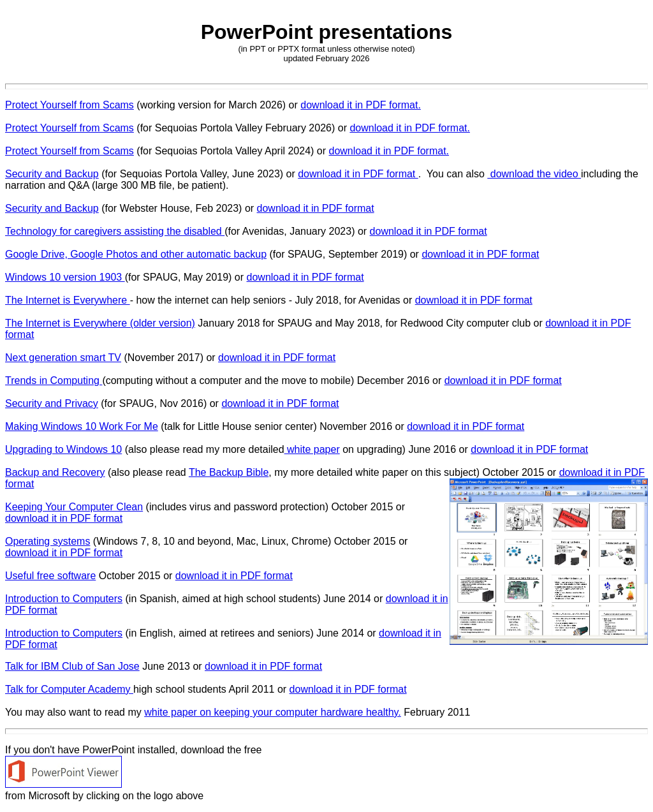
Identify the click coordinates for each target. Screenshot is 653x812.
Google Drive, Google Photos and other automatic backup (136, 254)
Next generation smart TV (63, 358)
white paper (312, 449)
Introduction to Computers (64, 599)
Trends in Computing (54, 380)
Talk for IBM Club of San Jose (72, 666)
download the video (534, 174)
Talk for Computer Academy (69, 689)
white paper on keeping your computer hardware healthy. (273, 712)
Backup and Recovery (55, 472)
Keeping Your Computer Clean (74, 507)
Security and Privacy (52, 403)
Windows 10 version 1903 (65, 277)
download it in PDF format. (361, 105)
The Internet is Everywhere (68, 300)
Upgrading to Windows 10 (63, 449)
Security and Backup (52, 174)
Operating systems (48, 541)
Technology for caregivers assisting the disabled (115, 231)
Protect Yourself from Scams (70, 105)
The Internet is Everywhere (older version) (100, 323)
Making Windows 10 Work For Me (82, 426)
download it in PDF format (358, 174)
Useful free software (50, 576)
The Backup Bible (229, 472)
